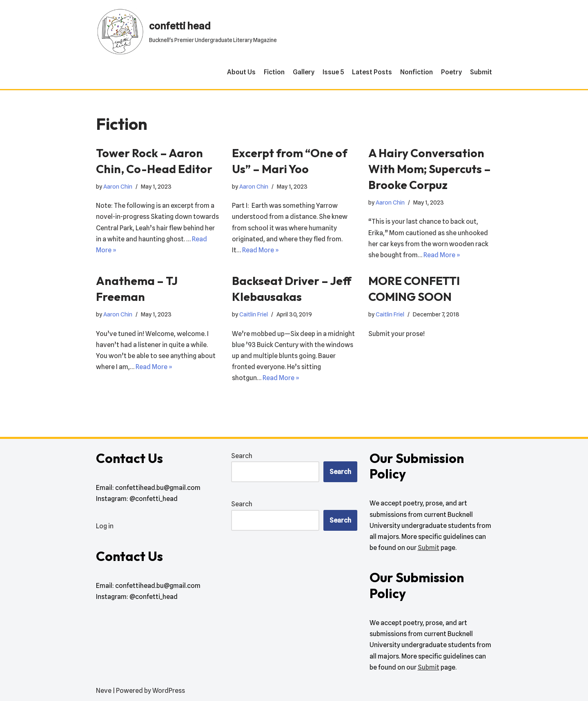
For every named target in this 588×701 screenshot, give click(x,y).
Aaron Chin (118, 186)
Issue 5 (333, 72)
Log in (105, 526)
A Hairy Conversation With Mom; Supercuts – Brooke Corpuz (430, 169)
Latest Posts (372, 72)
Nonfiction (416, 72)
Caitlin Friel (254, 314)
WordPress (169, 691)
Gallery (304, 72)
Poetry (451, 72)
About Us (241, 72)
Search (242, 456)
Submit (481, 72)
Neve (104, 691)
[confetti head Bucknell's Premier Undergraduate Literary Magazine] (186, 32)
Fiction (274, 72)
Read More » (261, 250)
